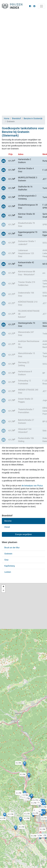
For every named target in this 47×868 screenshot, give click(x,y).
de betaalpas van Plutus (32, 486)
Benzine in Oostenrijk (33, 118)
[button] (5, 815)
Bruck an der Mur (12, 548)
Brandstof (17, 118)
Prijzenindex (13, 6)
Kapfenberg (10, 566)
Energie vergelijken (23, 534)
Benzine (8, 521)
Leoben (8, 572)
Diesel (7, 527)
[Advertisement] (23, 37)
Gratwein (8, 554)
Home (7, 118)
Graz (6, 560)
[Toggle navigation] (41, 6)
